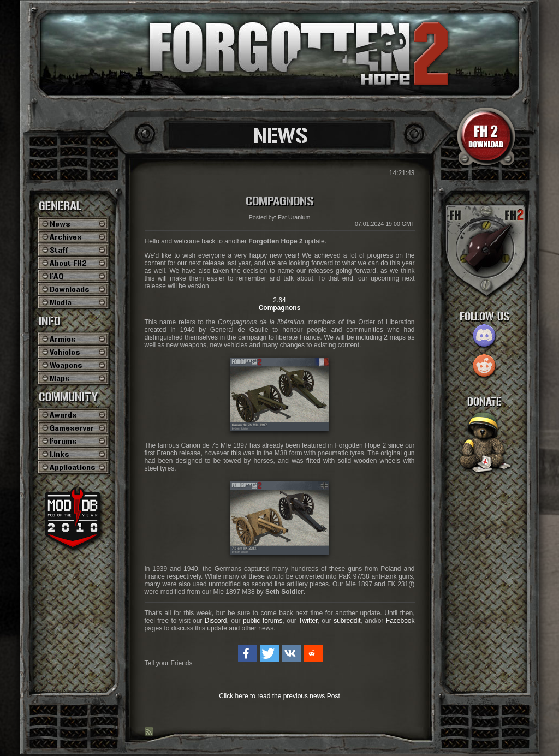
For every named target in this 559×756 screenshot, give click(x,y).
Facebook (400, 621)
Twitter (308, 621)
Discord (216, 621)
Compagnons (280, 201)
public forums (263, 621)
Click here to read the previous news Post (279, 696)
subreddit (347, 621)
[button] (248, 653)
